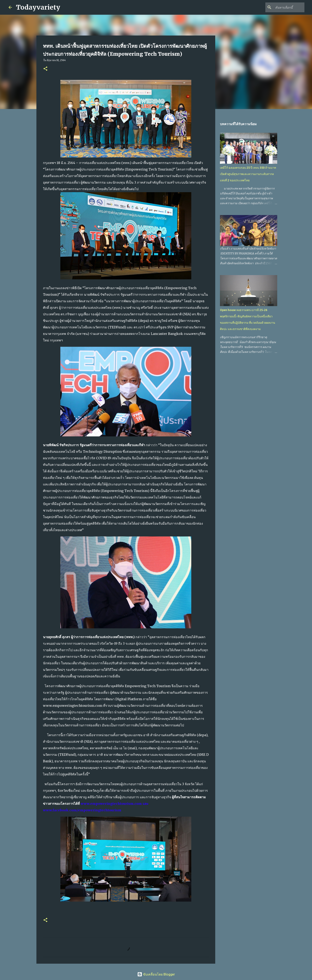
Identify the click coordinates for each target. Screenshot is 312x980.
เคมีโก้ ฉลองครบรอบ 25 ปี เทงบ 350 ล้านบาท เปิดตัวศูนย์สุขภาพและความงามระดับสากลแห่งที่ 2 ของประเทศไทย (248, 174)
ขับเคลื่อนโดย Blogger (156, 974)
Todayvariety (38, 7)
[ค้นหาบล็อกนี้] (283, 7)
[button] (45, 69)
